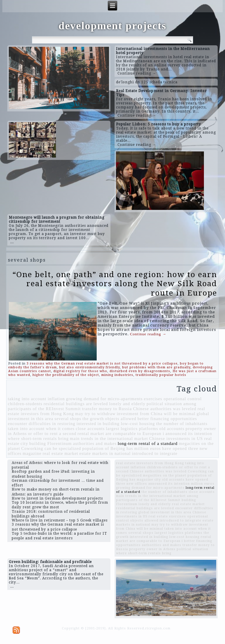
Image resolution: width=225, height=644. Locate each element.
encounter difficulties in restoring (42, 424)
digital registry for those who (80, 371)
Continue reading (148, 334)
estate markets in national (105, 453)
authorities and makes (95, 443)
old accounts (172, 429)
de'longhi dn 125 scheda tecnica (147, 82)
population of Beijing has (108, 448)
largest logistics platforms (132, 429)
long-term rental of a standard (148, 443)
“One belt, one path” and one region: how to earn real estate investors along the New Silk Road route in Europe (115, 284)
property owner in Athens (152, 549)
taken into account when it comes (41, 429)
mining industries (117, 375)
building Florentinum (51, 443)
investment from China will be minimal (156, 414)
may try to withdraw (95, 414)
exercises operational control (173, 399)
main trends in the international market (109, 438)
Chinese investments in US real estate (161, 514)
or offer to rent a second (52, 434)
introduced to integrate (155, 453)
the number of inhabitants (182, 424)
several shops (68, 419)
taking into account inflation (36, 399)
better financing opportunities (167, 419)
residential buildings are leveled (76, 404)
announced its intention (189, 434)
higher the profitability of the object (66, 375)
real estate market (60, 453)
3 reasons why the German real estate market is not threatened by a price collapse (102, 364)
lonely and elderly (127, 404)
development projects (112, 26)
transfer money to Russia (107, 409)
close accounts (90, 429)
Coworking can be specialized (51, 448)
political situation (164, 404)
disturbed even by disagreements (140, 371)
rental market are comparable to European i (121, 434)
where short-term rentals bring (38, 438)
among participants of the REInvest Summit (157, 498)
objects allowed (121, 419)
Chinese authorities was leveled (165, 409)
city (24, 443)
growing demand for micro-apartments (104, 399)
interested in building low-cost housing (116, 424)
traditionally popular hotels (161, 375)
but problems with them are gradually (156, 367)
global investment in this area (165, 512)
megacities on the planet (165, 475)
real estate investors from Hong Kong (150, 463)
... (12, 242)
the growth (93, 419)
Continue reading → (137, 73)
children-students (25, 404)
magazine (32, 453)
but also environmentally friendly (90, 367)
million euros (148, 448)
